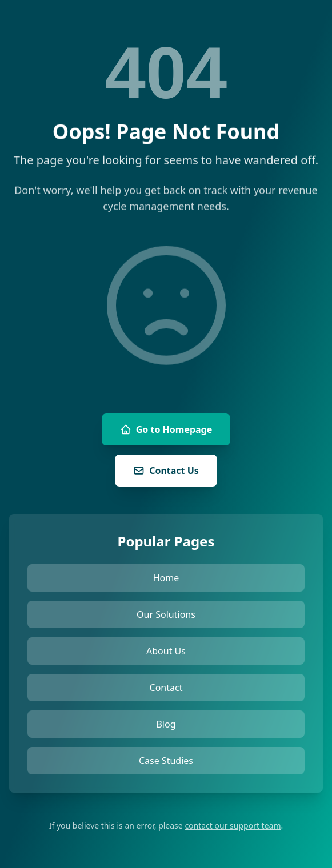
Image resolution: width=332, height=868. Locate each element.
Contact (166, 688)
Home (166, 578)
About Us (166, 651)
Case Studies (166, 761)
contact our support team (233, 825)
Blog (166, 724)
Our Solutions (166, 614)
